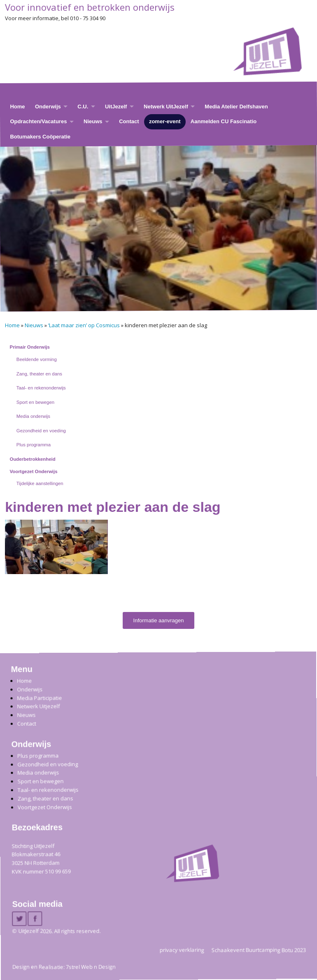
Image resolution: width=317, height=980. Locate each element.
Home (17, 107)
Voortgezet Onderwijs (34, 471)
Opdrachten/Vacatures (38, 121)
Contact (129, 121)
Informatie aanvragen (159, 620)
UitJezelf (116, 107)
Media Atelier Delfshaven (236, 107)
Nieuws (93, 121)
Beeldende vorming (37, 359)
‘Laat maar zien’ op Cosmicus (84, 325)
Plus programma (34, 445)
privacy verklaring (182, 950)
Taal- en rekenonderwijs (41, 388)
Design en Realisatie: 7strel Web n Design (64, 967)
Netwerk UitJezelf (166, 107)
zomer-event (165, 121)
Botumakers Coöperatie (40, 137)
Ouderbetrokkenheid (33, 459)
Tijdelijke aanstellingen (40, 483)
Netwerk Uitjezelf (38, 706)
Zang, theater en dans (39, 374)
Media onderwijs (33, 416)
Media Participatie (39, 697)
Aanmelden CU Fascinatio (224, 121)
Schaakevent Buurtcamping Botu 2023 (259, 950)
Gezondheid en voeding (41, 431)
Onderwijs (48, 107)
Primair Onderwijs (30, 347)
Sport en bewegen (35, 402)
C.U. (83, 107)
